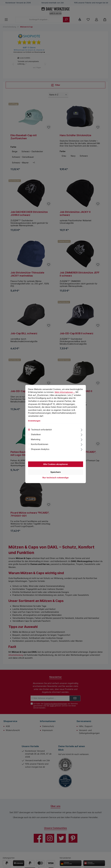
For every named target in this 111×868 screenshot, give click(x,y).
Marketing (36, 439)
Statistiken (36, 434)
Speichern (56, 472)
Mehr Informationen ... (65, 392)
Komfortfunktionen (40, 444)
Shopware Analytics (40, 449)
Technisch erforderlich (41, 430)
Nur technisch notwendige (55, 478)
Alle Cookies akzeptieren (56, 464)
